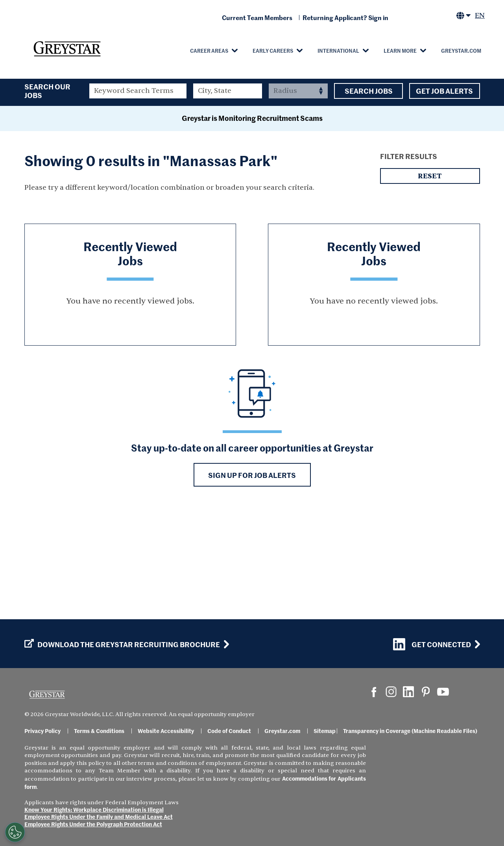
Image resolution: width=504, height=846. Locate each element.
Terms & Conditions (99, 731)
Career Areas (209, 50)
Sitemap (325, 731)
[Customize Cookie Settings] (15, 832)
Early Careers (273, 50)
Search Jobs (368, 91)
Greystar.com (461, 50)
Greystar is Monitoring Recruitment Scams (252, 222)
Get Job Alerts (445, 91)
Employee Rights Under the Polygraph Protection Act (93, 824)
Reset (430, 280)
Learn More (400, 50)
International (338, 50)
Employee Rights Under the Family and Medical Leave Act (99, 816)
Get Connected (432, 644)
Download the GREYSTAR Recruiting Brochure (122, 644)
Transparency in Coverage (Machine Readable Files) (410, 731)
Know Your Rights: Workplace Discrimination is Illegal (94, 809)
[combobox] (228, 91)
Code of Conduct (229, 731)
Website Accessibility (166, 731)
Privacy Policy (42, 731)
